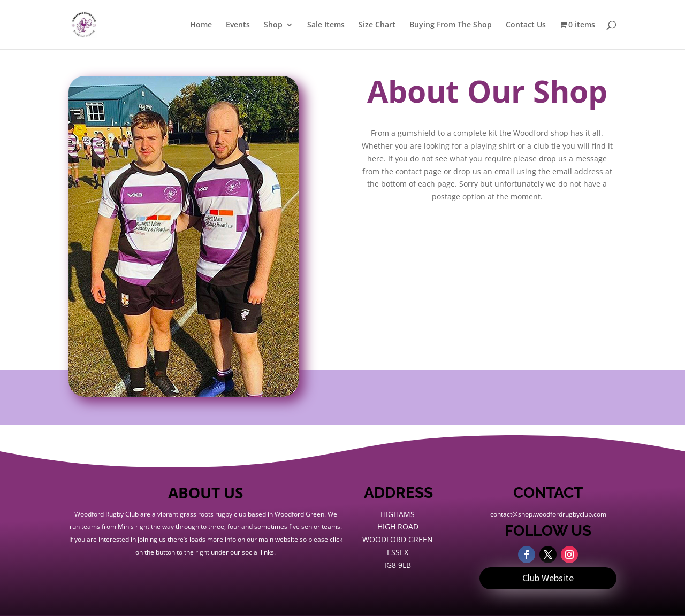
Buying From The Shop (451, 25)
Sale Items (326, 25)
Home (201, 25)
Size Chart (377, 25)
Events (238, 25)
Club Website (548, 578)
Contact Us (526, 25)
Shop (273, 25)
